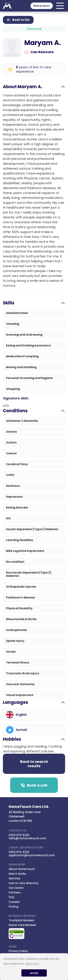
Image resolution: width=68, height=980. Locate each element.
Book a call (34, 785)
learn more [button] (32, 964)
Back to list (18, 20)
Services (15, 878)
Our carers (16, 888)
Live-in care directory (24, 883)
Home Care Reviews (22, 925)
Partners (15, 892)
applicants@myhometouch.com (32, 855)
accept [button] (34, 973)
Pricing (14, 907)
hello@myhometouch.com (27, 838)
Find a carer (42, 6)
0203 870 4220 (19, 835)
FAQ (11, 897)
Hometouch (7, 6)
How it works (17, 874)
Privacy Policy (18, 951)
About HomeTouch (22, 869)
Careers (14, 902)
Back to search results (34, 764)
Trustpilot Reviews (21, 920)
